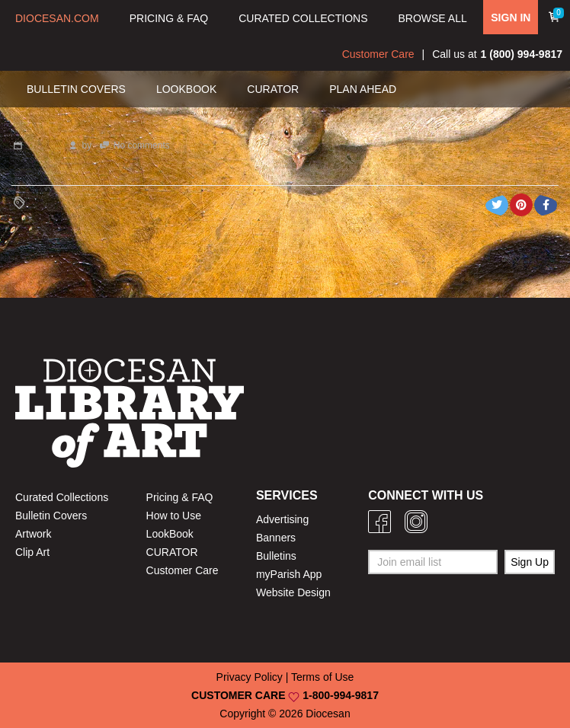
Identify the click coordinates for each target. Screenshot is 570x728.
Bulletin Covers (51, 516)
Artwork (33, 534)
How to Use (174, 516)
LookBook (170, 534)
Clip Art (32, 552)
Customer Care (378, 54)
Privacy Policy (250, 677)
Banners (276, 538)
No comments (142, 145)
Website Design (293, 592)
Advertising (282, 519)
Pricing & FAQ (180, 497)
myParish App (289, 574)
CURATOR (172, 552)
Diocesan (328, 714)
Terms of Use (322, 677)
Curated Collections (62, 497)
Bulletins (276, 556)
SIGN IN (511, 18)
